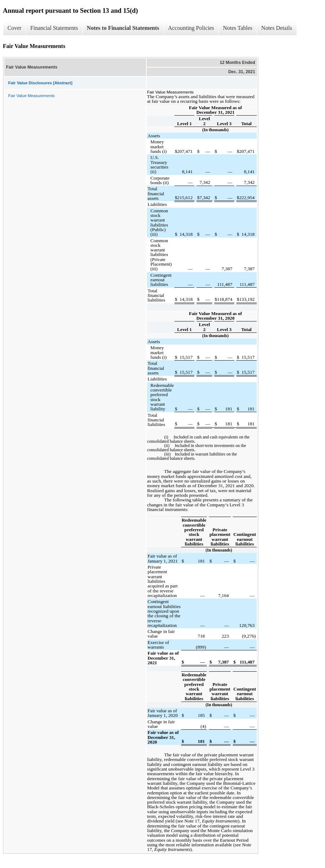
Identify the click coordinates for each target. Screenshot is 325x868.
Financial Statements (54, 28)
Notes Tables (238, 28)
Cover (14, 28)
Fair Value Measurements (32, 96)
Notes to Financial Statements (123, 28)
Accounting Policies (191, 28)
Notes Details (277, 28)
